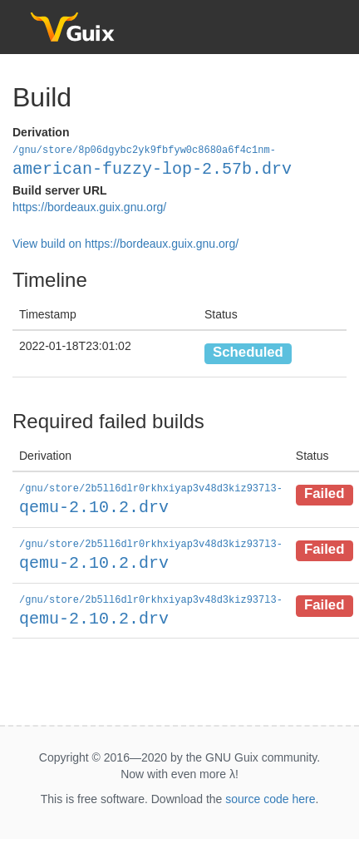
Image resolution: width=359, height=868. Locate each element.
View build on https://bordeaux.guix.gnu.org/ (125, 243)
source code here (270, 795)
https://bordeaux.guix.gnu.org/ (89, 206)
